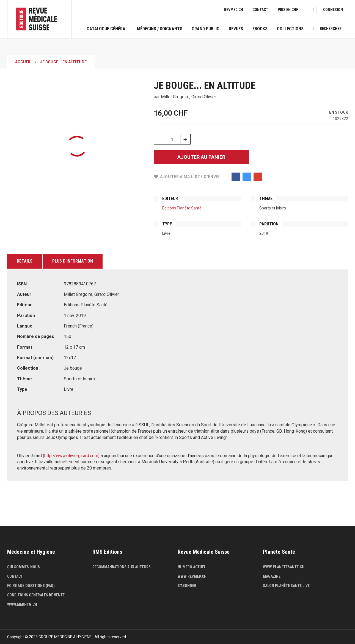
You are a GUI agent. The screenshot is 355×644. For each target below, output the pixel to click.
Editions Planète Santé (182, 208)
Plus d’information (73, 261)
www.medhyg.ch (22, 604)
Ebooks (260, 29)
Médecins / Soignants (160, 29)
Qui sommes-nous (24, 567)
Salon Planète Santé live (286, 586)
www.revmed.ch (192, 576)
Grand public (206, 29)
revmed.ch (234, 10)
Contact (260, 10)
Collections (290, 29)
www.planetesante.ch (284, 567)
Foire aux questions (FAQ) (31, 586)
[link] (333, 10)
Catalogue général (107, 29)
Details (25, 261)
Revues (236, 29)
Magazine (272, 576)
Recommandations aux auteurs (122, 567)
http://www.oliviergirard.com (71, 456)
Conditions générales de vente (36, 595)
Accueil (23, 62)
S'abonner (187, 586)
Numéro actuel (192, 567)
